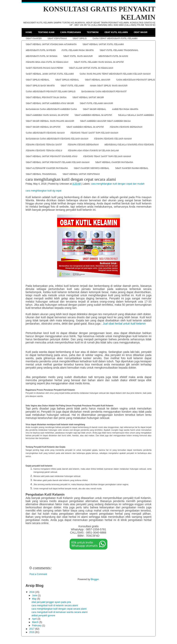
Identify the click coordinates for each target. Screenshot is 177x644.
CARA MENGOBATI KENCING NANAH (45, 132)
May (34, 599)
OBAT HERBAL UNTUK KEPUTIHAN (81, 174)
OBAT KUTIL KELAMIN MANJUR (96, 103)
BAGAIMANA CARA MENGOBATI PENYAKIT (104, 91)
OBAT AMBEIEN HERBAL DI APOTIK (93, 115)
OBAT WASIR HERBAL (94, 109)
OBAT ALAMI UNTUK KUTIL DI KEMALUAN (91, 68)
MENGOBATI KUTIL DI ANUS (113, 56)
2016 (32, 632)
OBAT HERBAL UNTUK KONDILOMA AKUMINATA (51, 44)
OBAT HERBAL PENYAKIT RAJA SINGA (46, 97)
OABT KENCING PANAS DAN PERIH (44, 68)
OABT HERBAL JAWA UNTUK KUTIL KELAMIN (50, 74)
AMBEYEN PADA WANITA (125, 109)
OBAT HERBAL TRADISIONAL (41, 174)
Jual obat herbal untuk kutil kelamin (124, 324)
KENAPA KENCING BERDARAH (126, 127)
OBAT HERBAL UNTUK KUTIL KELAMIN (103, 44)
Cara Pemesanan (71, 32)
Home (29, 32)
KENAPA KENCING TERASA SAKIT (44, 144)
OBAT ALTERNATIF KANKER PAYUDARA (47, 168)
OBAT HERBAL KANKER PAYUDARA (114, 162)
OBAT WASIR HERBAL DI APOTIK (43, 127)
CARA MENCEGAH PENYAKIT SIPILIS (135, 79)
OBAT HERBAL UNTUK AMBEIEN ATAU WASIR (50, 103)
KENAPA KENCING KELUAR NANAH (113, 138)
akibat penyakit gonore (43, 615)
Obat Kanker (33, 38)
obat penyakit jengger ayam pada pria (51, 602)
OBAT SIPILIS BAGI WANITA (40, 85)
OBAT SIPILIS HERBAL (37, 79)
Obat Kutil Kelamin (116, 32)
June (35, 595)
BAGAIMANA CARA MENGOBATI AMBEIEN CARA (51, 109)
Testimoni (93, 32)
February (37, 626)
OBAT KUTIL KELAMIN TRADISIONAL (119, 50)
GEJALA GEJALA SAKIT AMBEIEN (136, 115)
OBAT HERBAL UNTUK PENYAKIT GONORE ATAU (51, 156)
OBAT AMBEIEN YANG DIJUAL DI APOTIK (47, 115)
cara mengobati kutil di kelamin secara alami (55, 605)
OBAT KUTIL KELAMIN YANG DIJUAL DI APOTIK (99, 62)
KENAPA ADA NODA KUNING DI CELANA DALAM (93, 150)
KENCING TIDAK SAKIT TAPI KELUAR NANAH (94, 132)
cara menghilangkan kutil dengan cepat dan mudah (118, 184)
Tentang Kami (46, 32)
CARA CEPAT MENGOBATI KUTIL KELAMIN (115, 38)
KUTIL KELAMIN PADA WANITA (77, 50)
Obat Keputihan (57, 38)
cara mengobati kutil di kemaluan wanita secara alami (59, 612)
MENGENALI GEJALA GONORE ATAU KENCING (129, 144)
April (34, 619)
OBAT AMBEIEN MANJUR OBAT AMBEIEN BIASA (105, 121)
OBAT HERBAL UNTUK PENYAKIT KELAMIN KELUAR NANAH (57, 162)
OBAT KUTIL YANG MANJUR (78, 56)
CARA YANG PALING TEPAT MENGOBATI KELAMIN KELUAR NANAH (115, 74)
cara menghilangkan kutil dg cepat (43, 191)
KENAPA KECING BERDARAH (83, 144)
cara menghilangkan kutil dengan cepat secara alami (71, 179)
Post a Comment (38, 574)
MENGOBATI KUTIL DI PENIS (41, 50)
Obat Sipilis (79, 38)
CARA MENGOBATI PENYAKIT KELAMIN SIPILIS (50, 91)
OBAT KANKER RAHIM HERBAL (132, 168)
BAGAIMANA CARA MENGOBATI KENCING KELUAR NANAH (57, 138)
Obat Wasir (141, 32)
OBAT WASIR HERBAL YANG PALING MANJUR (50, 121)
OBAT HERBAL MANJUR (97, 79)
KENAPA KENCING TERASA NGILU (44, 150)
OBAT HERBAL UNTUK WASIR (88, 97)
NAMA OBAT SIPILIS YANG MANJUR (108, 85)
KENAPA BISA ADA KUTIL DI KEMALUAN (47, 62)
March (35, 622)
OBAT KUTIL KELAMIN (72, 85)
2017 (32, 629)
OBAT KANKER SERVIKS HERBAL (91, 168)
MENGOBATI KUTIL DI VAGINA (41, 56)
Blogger (95, 579)
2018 (32, 592)
